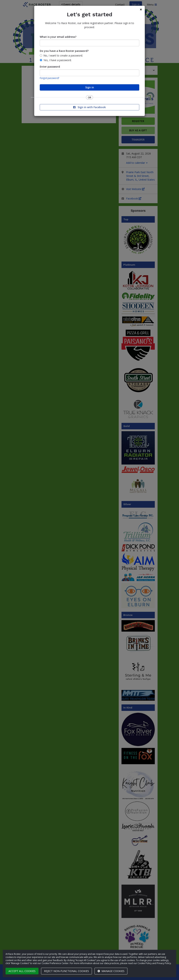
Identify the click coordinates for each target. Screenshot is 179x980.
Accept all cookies (22, 971)
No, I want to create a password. (63, 55)
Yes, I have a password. (58, 60)
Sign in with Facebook (89, 107)
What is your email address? (58, 37)
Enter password (50, 67)
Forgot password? (50, 78)
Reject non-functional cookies (66, 971)
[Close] (141, 10)
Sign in (90, 87)
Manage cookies (111, 971)
